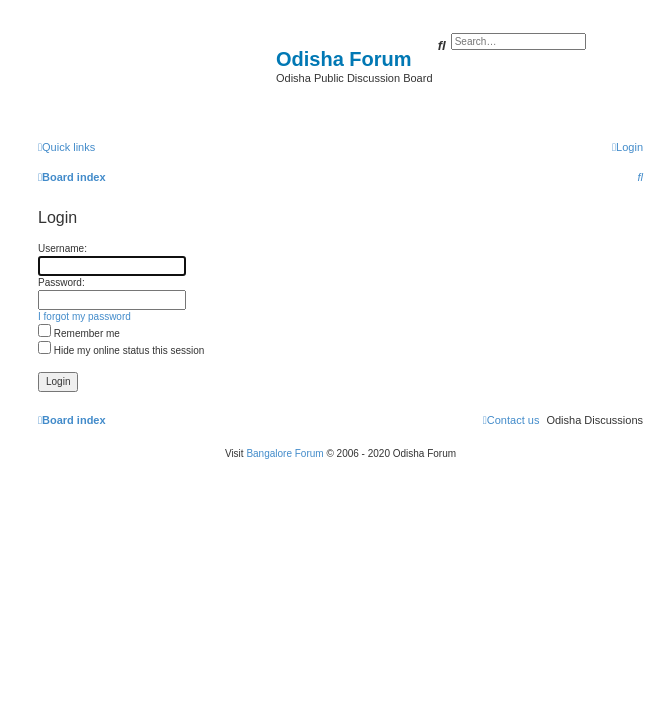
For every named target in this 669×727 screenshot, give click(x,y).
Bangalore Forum (284, 453)
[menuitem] (627, 147)
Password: (61, 282)
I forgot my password (84, 316)
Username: (62, 248)
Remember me (79, 333)
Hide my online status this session (121, 350)
